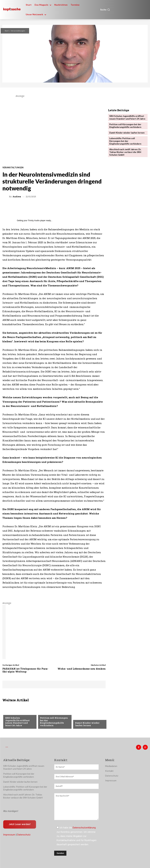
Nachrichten (12, 715)
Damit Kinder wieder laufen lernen (87, 724)
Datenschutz (24, 835)
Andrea (17, 197)
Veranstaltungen (18, 31)
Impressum (9, 835)
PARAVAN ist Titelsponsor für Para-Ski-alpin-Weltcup (25, 670)
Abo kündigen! (11, 811)
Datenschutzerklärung (84, 828)
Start (7, 31)
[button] (105, 10)
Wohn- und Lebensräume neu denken (82, 669)
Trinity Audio (34, 221)
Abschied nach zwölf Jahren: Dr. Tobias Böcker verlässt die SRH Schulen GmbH (125, 152)
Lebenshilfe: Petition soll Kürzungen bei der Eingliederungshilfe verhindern (125, 141)
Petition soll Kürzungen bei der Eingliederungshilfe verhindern (53, 722)
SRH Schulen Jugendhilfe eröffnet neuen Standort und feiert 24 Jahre (20, 723)
